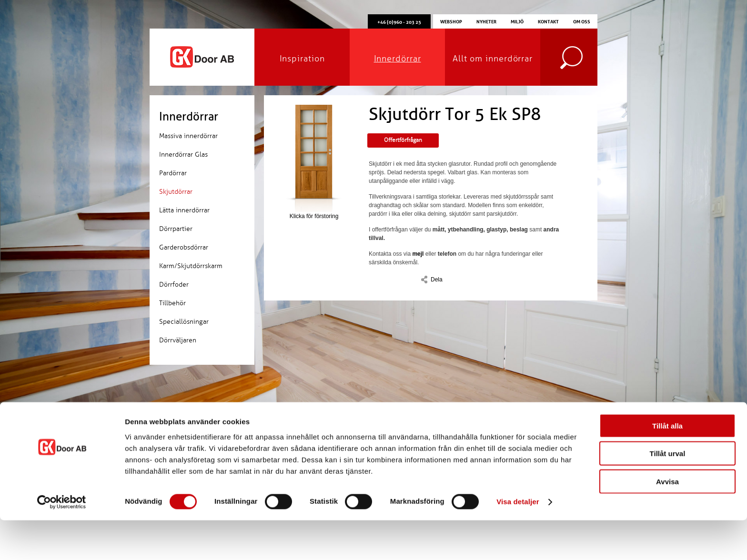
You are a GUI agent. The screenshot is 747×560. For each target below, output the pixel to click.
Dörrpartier (176, 229)
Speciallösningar (184, 322)
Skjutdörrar (176, 192)
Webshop (451, 21)
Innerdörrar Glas (183, 155)
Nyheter (486, 21)
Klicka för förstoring (314, 162)
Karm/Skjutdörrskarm (191, 266)
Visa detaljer (518, 541)
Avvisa (667, 521)
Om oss (582, 21)
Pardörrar (173, 173)
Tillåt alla (667, 465)
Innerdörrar (398, 59)
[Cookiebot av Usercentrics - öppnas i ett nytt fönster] (62, 541)
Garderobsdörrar (184, 247)
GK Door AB (202, 57)
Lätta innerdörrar (184, 210)
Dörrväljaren (178, 340)
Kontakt (548, 21)
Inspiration (302, 59)
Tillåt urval (668, 493)
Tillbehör (172, 303)
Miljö (517, 21)
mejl (418, 254)
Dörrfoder (174, 285)
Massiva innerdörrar (188, 136)
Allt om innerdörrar (493, 59)
